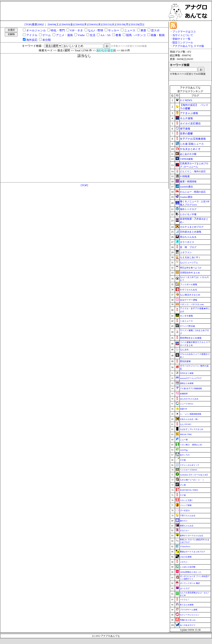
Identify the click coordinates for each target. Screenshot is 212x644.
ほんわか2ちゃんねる (189, 399)
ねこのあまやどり (188, 625)
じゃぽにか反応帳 (188, 567)
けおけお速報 (186, 557)
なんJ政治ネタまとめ (190, 295)
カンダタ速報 (186, 316)
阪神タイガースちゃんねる (192, 536)
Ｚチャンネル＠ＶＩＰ (190, 465)
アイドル (32, 35)
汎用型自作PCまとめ (190, 273)
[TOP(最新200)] (34, 24)
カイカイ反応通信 (190, 123)
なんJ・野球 (96, 30)
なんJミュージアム (189, 263)
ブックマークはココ (184, 32)
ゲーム (47, 35)
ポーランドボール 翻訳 (190, 583)
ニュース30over (186, 404)
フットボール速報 (189, 284)
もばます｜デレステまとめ (192, 429)
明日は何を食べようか (191, 268)
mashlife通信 (186, 187)
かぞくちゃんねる (189, 290)
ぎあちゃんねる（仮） (190, 419)
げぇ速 (183, 485)
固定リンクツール (183, 43)
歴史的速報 (185, 361)
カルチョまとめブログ (192, 227)
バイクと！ (185, 600)
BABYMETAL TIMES (189, 490)
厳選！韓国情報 (188, 181)
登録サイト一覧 (181, 39)
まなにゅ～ (185, 530)
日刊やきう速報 (187, 373)
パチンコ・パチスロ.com (192, 304)
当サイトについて (183, 35)
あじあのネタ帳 (188, 154)
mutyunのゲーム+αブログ (191, 378)
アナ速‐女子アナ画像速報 (191, 388)
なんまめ (184, 349)
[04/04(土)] (54, 24)
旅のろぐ (184, 521)
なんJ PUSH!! (186, 424)
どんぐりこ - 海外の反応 (193, 171)
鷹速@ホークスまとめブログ (192, 552)
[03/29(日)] (138, 24)
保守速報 (185, 129)
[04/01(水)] (96, 24)
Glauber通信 (186, 197)
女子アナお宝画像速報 (193, 139)
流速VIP (183, 409)
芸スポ (155, 30)
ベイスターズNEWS (189, 470)
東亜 (143, 30)
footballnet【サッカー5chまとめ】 (194, 475)
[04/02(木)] (82, 24)
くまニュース (186, 321)
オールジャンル (36, 30)
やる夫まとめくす (190, 149)
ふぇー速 (184, 440)
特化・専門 (58, 30)
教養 (118, 35)
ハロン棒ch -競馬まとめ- (191, 445)
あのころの (185, 455)
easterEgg (184, 450)
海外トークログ (188, 209)
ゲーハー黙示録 (187, 326)
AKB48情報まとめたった (191, 572)
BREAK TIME (186, 434)
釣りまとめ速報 (187, 605)
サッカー (114, 30)
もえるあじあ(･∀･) (190, 257)
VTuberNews (185, 547)
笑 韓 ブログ (188, 247)
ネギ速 (183, 460)
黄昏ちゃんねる (187, 526)
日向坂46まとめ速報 (191, 232)
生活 (93, 35)
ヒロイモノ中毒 (188, 214)
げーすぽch (185, 510)
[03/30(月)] (124, 24)
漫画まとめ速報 (187, 383)
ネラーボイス (187, 242)
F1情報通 (185, 176)
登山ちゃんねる (188, 237)
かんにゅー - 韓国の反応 (193, 192)
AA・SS (105, 35)
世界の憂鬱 (186, 134)
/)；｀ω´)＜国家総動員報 (190, 414)
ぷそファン (186, 252)
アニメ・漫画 (64, 35)
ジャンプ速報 (186, 505)
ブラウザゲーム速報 (189, 610)
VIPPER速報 (186, 159)
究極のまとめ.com (188, 620)
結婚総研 (184, 394)
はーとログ (185, 588)
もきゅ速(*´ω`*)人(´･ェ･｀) (192, 480)
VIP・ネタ (76, 30)
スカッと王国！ (187, 500)
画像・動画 (158, 35)
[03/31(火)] (110, 24)
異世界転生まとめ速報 (191, 338)
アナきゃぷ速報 (189, 113)
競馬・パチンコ (136, 35)
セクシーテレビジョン (190, 615)
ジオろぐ (184, 562)
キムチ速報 (186, 118)
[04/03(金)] (68, 24)
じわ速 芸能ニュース (192, 144)
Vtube (81, 35)
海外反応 (32, 40)
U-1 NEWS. (186, 100)
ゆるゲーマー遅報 (189, 300)
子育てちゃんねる (188, 516)
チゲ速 (183, 495)
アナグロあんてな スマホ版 (188, 46)
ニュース (130, 30)
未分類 (47, 40)
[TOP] (84, 185)
